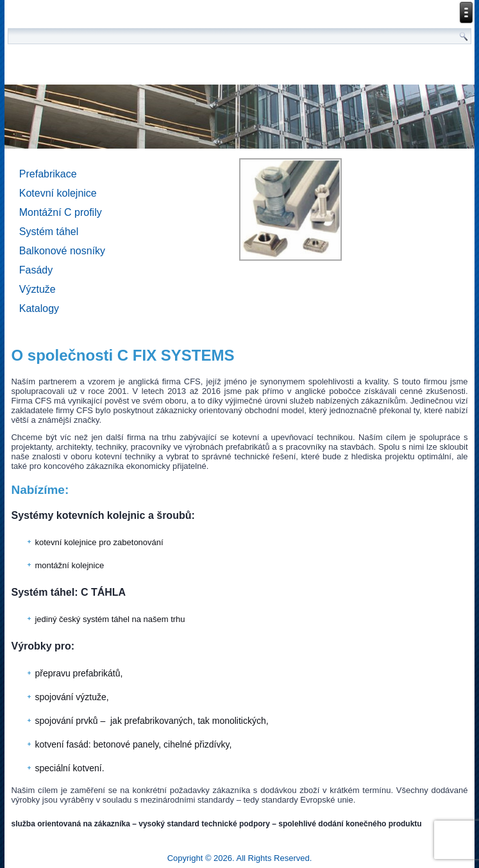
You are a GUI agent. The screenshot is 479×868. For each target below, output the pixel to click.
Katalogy (39, 308)
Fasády (36, 270)
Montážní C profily (61, 212)
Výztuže (38, 289)
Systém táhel (49, 232)
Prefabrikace (48, 174)
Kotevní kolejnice (58, 193)
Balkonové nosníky (62, 251)
